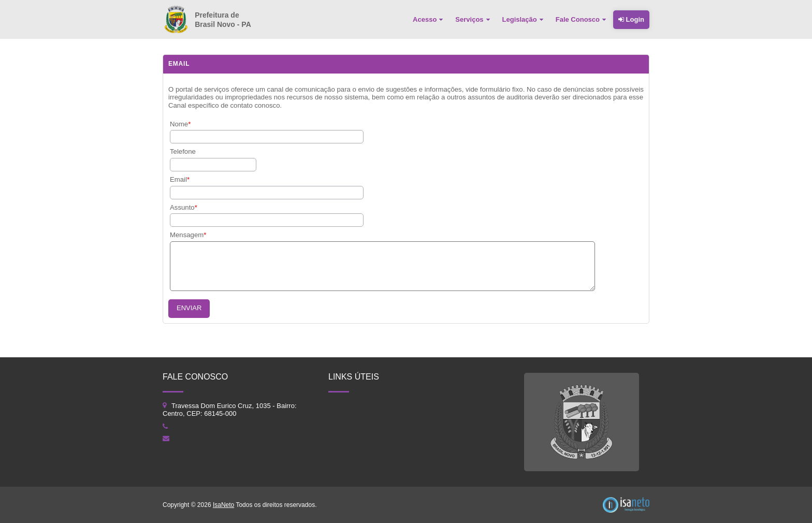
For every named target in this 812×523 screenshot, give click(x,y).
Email (178, 179)
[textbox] (213, 165)
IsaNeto (223, 505)
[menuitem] (429, 20)
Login (631, 19)
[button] (189, 308)
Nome (179, 124)
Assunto (182, 207)
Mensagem (187, 235)
